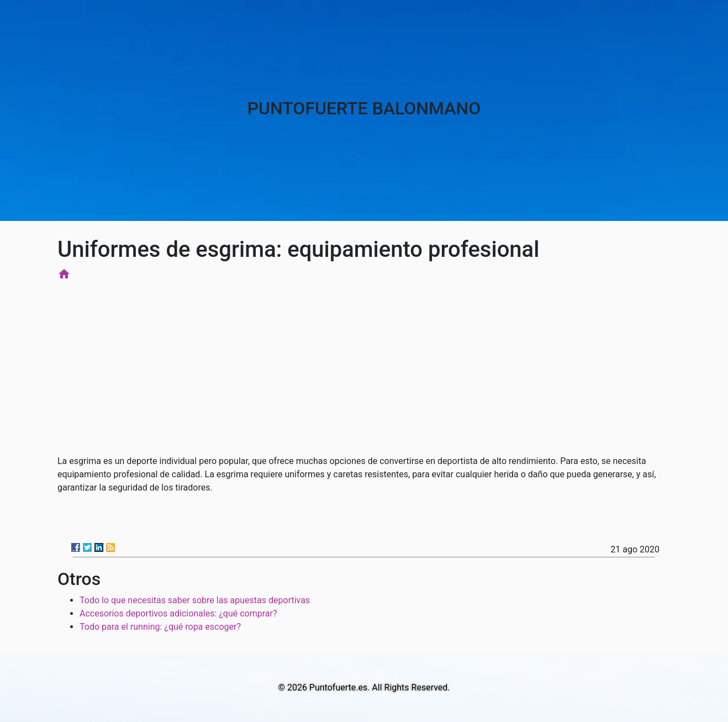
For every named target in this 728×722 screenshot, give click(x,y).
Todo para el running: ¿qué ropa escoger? (160, 627)
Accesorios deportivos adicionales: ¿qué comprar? (178, 613)
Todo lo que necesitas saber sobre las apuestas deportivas (195, 600)
